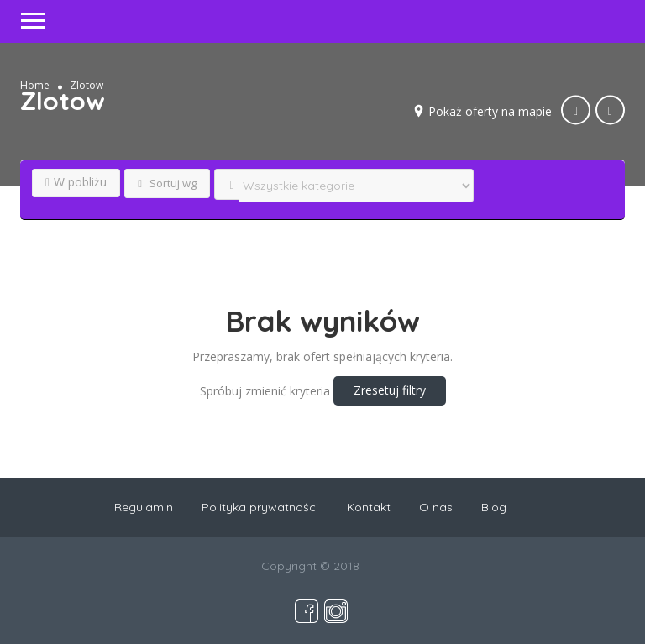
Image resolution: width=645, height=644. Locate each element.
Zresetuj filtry (390, 390)
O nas (436, 507)
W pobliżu (76, 182)
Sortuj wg (167, 183)
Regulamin (144, 507)
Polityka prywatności (260, 507)
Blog (494, 507)
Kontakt (369, 507)
